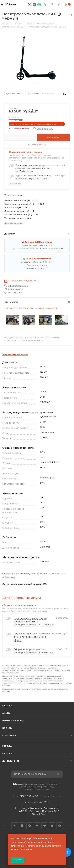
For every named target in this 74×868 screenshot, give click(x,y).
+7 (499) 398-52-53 (27, 796)
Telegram (37, 826)
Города (7, 746)
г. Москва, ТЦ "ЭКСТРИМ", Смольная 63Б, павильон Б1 (31, 308)
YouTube (45, 826)
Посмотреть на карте (37, 265)
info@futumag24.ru (39, 802)
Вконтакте (15, 826)
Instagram (30, 826)
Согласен (17, 860)
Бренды (7, 728)
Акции (7, 713)
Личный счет (11, 761)
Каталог (8, 706)
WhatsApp (52, 826)
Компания (9, 736)
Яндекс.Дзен (60, 826)
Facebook (22, 826)
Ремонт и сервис (13, 721)
